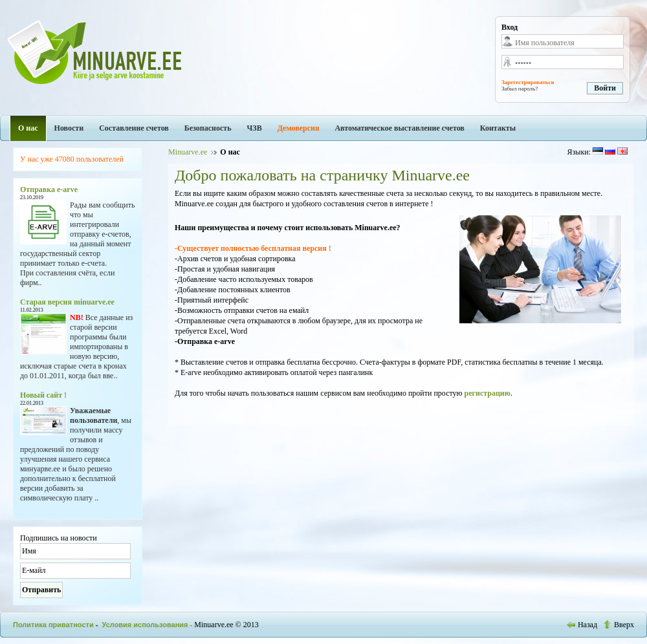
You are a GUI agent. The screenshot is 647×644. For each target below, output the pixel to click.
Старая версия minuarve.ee (67, 302)
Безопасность (208, 128)
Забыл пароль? (520, 89)
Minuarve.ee (188, 152)
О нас (28, 128)
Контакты (498, 128)
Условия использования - (148, 625)
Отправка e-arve (49, 189)
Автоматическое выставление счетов (399, 128)
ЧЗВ (255, 128)
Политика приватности (53, 625)
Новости (69, 128)
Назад (583, 625)
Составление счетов (134, 128)
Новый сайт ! (43, 395)
